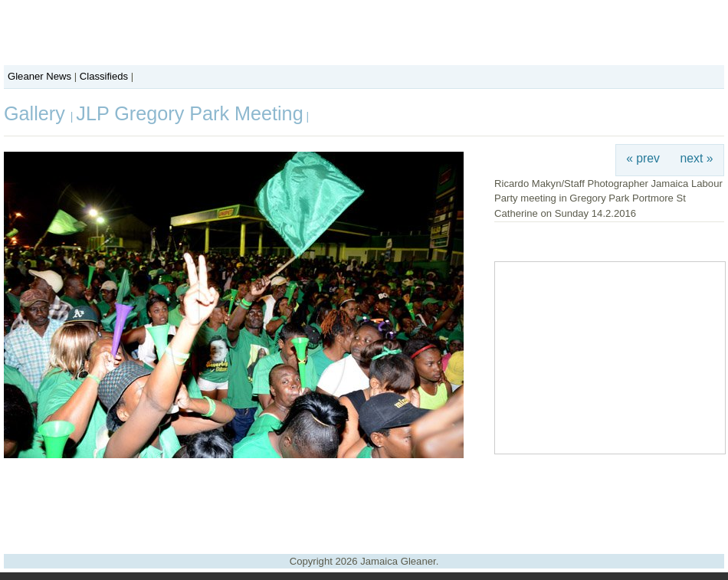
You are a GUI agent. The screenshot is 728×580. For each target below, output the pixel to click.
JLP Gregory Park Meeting (189, 113)
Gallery (37, 113)
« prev (643, 158)
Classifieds (104, 76)
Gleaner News (39, 76)
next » (697, 158)
